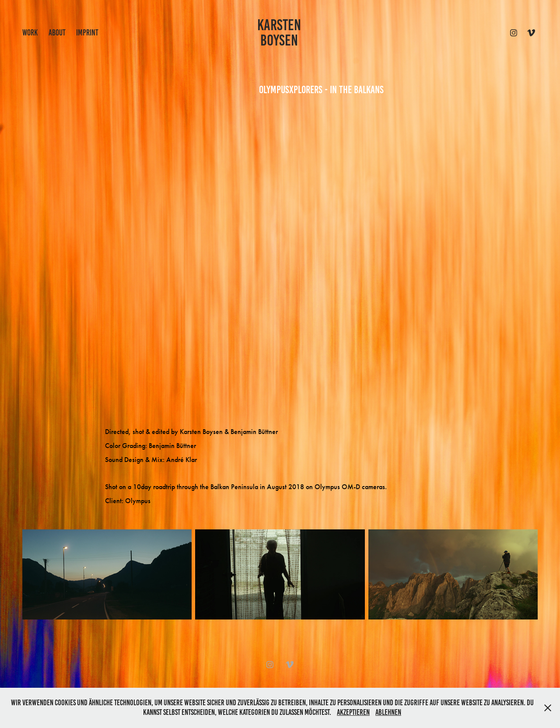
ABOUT (57, 33)
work (30, 33)
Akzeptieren (353, 712)
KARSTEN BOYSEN (281, 33)
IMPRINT (87, 33)
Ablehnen (388, 712)
